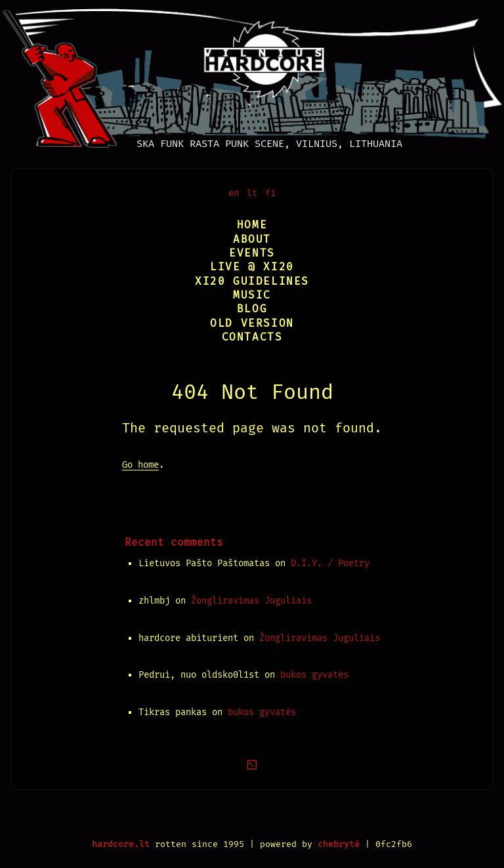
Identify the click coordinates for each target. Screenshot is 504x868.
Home (252, 225)
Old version (252, 323)
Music (252, 295)
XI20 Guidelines (252, 281)
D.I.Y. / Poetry (330, 563)
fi (270, 193)
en (234, 193)
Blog (252, 309)
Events (252, 253)
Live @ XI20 (252, 267)
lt (252, 193)
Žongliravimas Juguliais (251, 601)
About (252, 239)
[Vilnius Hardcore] (252, 74)
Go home (140, 465)
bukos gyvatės (314, 675)
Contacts (252, 337)
